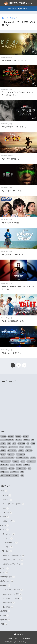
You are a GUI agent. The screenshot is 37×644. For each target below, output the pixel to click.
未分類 (5, 616)
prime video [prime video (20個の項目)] (21, 443)
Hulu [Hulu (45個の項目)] (9, 443)
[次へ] (24, 365)
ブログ (5, 568)
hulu (6, 508)
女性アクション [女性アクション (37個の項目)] (15, 472)
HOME (18, 634)
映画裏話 (6, 611)
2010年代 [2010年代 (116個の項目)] (18, 436)
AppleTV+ (8, 500)
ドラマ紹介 (7, 551)
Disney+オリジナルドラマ (13, 560)
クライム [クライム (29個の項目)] (21, 451)
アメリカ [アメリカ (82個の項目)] (3, 451)
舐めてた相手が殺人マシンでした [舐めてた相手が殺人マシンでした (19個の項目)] (10, 476)
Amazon (7, 495)
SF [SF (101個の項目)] (28, 443)
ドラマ (5, 530)
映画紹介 (6, 585)
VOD (4, 491)
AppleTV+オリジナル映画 (13, 590)
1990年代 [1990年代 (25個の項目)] (3, 436)
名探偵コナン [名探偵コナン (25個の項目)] (4, 472)
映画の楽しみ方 (8, 577)
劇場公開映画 (9, 603)
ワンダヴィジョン (10, 543)
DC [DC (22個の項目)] (33, 440)
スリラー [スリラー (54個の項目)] (33, 458)
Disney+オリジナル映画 (12, 594)
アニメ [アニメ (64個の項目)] (22, 447)
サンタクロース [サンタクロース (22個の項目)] (21, 454)
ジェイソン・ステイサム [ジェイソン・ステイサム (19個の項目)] (7, 458)
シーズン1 (8, 538)
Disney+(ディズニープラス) (13, 504)
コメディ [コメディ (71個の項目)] (3, 454)
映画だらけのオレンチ (19, 3)
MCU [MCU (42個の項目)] (14, 443)
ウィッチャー (9, 534)
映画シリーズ (9, 521)
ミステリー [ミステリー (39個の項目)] (27, 465)
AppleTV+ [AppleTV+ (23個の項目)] (19, 440)
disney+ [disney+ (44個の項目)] (3, 443)
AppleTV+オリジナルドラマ (13, 556)
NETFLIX (7, 513)
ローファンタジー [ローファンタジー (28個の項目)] (21, 468)
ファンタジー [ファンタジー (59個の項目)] (4, 465)
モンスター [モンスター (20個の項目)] (4, 468)
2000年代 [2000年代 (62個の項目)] (11, 436)
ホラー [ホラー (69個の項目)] (12, 465)
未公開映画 (8, 607)
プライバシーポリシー (13, 638)
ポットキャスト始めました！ (19, 9)
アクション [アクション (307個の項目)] (4, 447)
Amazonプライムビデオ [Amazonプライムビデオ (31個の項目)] (7, 440)
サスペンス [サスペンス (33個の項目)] (11, 454)
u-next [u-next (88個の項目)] (33, 443)
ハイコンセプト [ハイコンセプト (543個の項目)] (31, 461)
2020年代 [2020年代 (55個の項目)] (26, 436)
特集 (4, 624)
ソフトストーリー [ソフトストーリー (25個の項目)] (6, 461)
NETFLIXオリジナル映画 (13, 598)
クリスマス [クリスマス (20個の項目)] (29, 451)
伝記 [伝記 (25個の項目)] (30, 468)
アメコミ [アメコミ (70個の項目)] (28, 447)
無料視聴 (6, 620)
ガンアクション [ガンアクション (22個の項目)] (12, 451)
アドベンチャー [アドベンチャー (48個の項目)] (13, 447)
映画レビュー (7, 581)
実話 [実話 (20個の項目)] (22, 472)
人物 (5, 573)
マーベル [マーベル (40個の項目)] (19, 465)
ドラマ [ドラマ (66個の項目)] (23, 461)
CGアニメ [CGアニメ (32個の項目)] (27, 440)
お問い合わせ (27, 638)
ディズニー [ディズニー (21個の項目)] (16, 461)
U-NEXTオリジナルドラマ (13, 564)
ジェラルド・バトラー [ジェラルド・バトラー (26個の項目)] (22, 458)
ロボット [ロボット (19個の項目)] (12, 468)
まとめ (5, 517)
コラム (5, 525)
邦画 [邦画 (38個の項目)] (22, 476)
